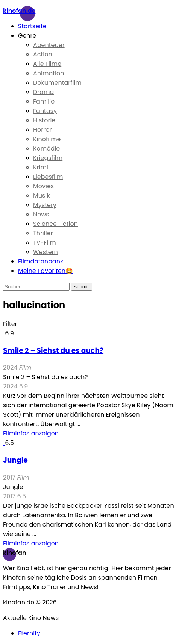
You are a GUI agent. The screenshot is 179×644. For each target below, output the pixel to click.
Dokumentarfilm (57, 83)
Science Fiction (55, 224)
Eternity (29, 633)
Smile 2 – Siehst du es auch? (53, 351)
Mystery (45, 205)
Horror (42, 130)
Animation (49, 73)
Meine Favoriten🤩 (46, 271)
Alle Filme (47, 64)
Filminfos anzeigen (31, 433)
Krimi (41, 167)
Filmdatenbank (41, 261)
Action (43, 54)
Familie (44, 101)
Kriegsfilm (48, 158)
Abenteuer (49, 45)
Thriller (43, 233)
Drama (43, 92)
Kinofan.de (19, 11)
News (41, 214)
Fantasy (45, 111)
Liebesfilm (48, 177)
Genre (27, 36)
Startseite (32, 26)
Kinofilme (47, 139)
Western (46, 252)
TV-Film (45, 243)
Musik (42, 196)
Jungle (15, 460)
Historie (44, 120)
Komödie (46, 148)
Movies (43, 186)
